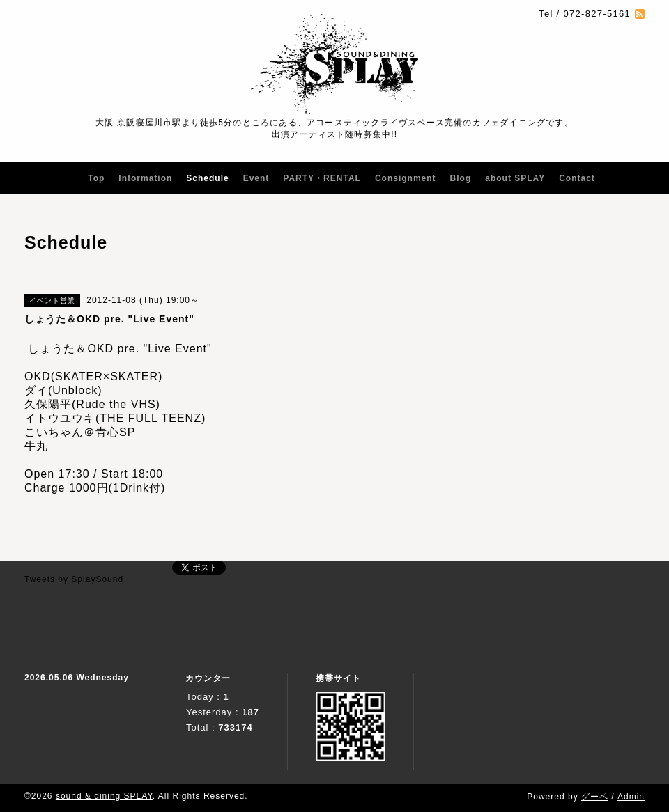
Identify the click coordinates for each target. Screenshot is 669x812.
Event (256, 178)
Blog (461, 178)
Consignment (406, 178)
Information (145, 178)
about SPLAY (515, 178)
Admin (631, 797)
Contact (577, 178)
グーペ (595, 797)
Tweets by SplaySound (74, 579)
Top (96, 178)
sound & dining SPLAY (104, 796)
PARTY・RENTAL (322, 178)
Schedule (207, 178)
